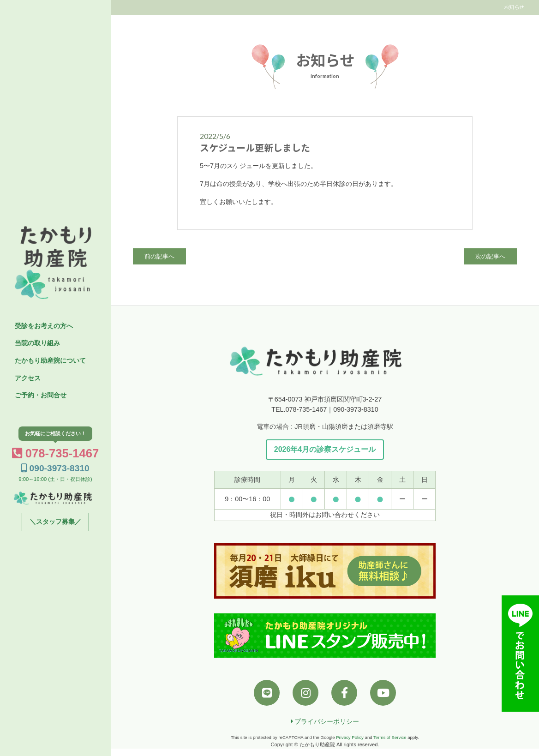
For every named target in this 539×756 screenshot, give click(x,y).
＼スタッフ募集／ (55, 522)
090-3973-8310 (55, 468)
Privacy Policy (350, 737)
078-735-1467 (56, 453)
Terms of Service (390, 737)
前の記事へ (159, 256)
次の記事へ (490, 256)
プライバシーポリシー (325, 721)
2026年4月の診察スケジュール (325, 449)
